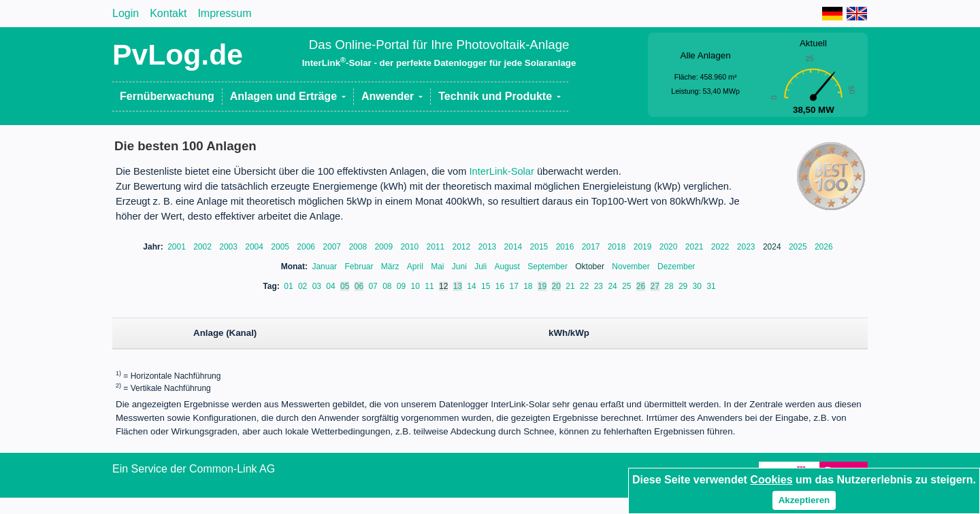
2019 (644, 247)
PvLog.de (178, 54)
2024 (773, 247)
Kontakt (168, 13)
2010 (410, 247)
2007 (333, 247)
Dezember (676, 267)
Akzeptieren (804, 500)
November (632, 267)
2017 (592, 247)
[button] (288, 97)
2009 (385, 247)
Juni (460, 267)
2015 (540, 247)
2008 (359, 247)
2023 (747, 247)
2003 (229, 247)
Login (126, 13)
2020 (670, 247)
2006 (307, 247)
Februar (360, 267)
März (391, 267)
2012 (463, 247)
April (416, 267)
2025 (799, 247)
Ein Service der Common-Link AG (194, 469)
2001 (178, 247)
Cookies (771, 480)
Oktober (591, 267)
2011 (436, 247)
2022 (721, 247)
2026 (824, 247)
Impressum (224, 13)
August (509, 267)
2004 (255, 247)
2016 (566, 247)
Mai (439, 267)
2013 (489, 247)
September (549, 267)
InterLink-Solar (502, 171)
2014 (514, 247)
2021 (696, 247)
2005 (281, 247)
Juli (481, 267)
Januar (325, 267)
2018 (618, 247)
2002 (203, 247)
